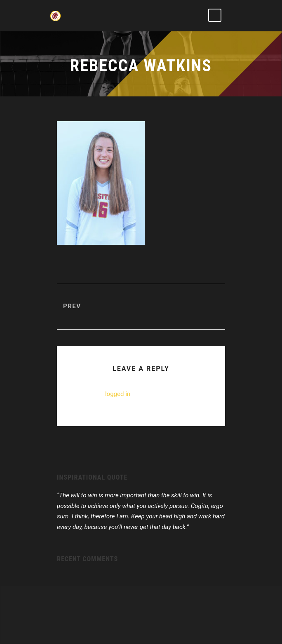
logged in (118, 394)
